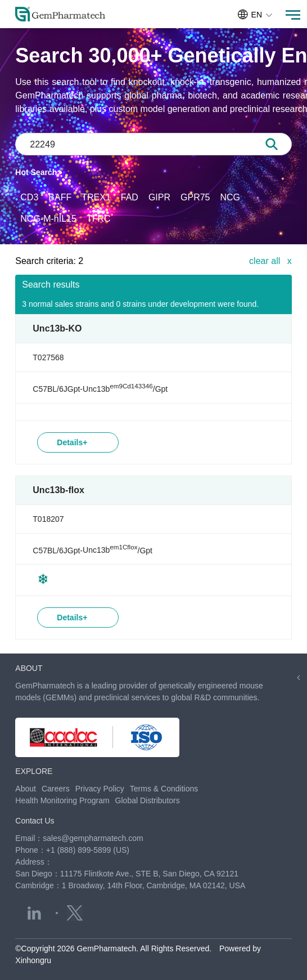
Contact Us (35, 821)
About (26, 789)
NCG (231, 197)
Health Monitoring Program (62, 800)
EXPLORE (34, 771)
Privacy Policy (100, 789)
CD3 (29, 197)
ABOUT (29, 668)
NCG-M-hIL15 (48, 219)
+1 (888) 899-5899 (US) (88, 850)
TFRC (99, 219)
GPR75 (195, 197)
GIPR (159, 197)
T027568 (48, 357)
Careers (56, 789)
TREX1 (96, 197)
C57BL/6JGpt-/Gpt (100, 389)
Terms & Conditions (164, 789)
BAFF (60, 197)
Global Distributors (148, 800)
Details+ (72, 442)
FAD (130, 197)
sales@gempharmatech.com (93, 838)
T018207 (48, 519)
